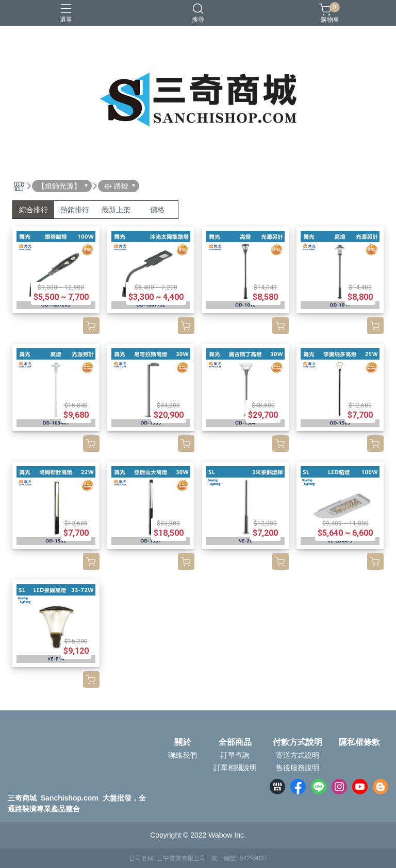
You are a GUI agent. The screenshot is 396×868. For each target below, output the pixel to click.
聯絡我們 (183, 755)
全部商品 (235, 742)
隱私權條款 (359, 742)
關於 (183, 742)
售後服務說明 (298, 768)
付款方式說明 (298, 742)
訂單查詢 (235, 755)
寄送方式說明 (298, 755)
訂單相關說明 (235, 768)
